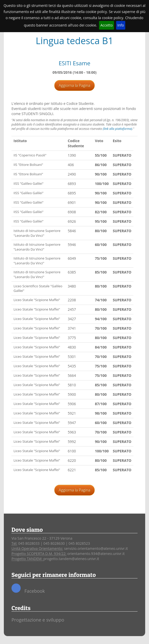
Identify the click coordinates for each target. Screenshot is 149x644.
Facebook (28, 589)
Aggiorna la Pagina (74, 85)
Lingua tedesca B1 (74, 41)
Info (121, 25)
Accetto (107, 25)
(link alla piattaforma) (117, 129)
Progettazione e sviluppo (38, 620)
